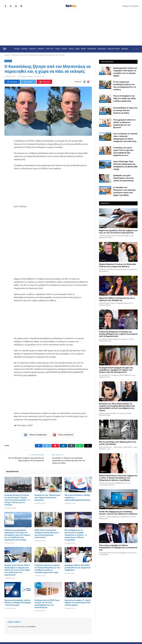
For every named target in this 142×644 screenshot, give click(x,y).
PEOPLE (64, 49)
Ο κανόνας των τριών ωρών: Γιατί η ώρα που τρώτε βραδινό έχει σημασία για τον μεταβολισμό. (123, 152)
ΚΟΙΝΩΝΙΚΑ (92, 49)
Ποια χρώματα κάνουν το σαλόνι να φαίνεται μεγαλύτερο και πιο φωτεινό (124, 124)
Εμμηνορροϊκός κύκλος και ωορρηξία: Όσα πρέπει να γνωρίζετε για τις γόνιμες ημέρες (125, 72)
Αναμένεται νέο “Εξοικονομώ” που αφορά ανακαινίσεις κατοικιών (48, 498)
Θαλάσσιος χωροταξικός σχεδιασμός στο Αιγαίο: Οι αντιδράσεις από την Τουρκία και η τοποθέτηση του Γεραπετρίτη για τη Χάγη (17, 535)
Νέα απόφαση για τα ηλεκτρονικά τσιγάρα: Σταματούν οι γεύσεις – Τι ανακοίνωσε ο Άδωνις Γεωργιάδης (76, 535)
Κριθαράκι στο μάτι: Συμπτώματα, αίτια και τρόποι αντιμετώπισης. (124, 178)
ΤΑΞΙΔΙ (57, 49)
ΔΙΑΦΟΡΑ (33, 49)
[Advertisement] (71, 29)
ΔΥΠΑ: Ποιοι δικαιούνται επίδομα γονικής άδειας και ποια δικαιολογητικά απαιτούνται (47, 534)
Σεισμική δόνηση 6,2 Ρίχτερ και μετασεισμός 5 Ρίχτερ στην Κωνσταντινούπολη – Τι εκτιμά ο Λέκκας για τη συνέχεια (17, 500)
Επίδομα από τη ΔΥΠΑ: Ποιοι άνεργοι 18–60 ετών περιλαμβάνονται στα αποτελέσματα (47, 604)
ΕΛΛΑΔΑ (17, 49)
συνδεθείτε (32, 627)
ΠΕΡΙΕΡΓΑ (41, 49)
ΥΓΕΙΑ (102, 74)
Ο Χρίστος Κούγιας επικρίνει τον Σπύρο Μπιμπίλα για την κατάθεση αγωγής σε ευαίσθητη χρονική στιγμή (47, 569)
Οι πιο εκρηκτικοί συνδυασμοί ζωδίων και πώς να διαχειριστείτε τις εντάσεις (125, 86)
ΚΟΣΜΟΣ (25, 49)
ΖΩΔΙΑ (77, 49)
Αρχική (7, 55)
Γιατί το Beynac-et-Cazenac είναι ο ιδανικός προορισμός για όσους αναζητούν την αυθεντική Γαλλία (125, 138)
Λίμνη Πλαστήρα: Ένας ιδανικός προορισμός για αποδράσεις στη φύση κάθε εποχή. (125, 165)
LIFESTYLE (50, 49)
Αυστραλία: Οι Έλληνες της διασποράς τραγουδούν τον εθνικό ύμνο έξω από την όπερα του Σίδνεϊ (69, 460)
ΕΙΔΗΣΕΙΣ (125, 49)
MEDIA (84, 49)
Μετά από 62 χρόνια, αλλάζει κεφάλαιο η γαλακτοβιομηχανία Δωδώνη (78, 498)
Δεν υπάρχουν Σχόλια (25, 76)
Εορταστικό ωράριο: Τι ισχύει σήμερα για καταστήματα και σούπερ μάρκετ (78, 603)
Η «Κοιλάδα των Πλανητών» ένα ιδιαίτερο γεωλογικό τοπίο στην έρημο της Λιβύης (124, 191)
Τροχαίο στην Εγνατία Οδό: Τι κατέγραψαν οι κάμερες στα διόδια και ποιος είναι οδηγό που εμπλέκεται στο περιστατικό (17, 570)
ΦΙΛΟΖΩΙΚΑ (102, 49)
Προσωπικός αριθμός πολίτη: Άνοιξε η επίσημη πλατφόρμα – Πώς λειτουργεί (18, 603)
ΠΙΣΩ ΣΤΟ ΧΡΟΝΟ (114, 49)
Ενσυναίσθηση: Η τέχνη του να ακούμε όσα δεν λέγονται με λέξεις (125, 110)
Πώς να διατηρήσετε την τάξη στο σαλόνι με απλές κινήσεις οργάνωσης (125, 98)
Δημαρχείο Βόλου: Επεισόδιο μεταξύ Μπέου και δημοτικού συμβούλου (78, 568)
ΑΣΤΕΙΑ (71, 49)
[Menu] (5, 49)
